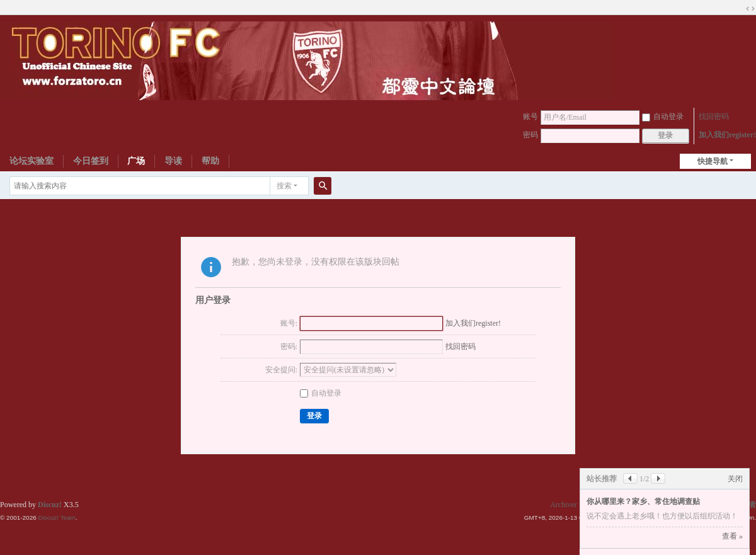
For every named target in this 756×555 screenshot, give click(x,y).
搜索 (284, 186)
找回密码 (714, 117)
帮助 (210, 161)
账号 (530, 117)
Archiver (564, 505)
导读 (173, 161)
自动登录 (663, 117)
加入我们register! (727, 135)
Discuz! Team (57, 518)
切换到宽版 (750, 9)
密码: (289, 346)
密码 (530, 135)
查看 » (732, 536)
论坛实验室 (31, 161)
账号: (289, 323)
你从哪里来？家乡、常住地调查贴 (643, 501)
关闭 (735, 479)
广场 (136, 161)
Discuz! (50, 505)
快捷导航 (713, 161)
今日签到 (91, 161)
